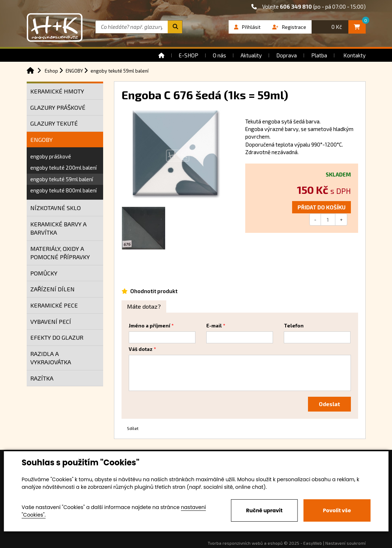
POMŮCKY (44, 273)
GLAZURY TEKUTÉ (54, 123)
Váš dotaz (141, 349)
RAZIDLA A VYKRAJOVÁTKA (51, 358)
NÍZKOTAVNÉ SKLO (56, 208)
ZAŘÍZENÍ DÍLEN (52, 289)
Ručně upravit (264, 510)
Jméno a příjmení (149, 326)
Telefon (294, 326)
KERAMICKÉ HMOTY (57, 91)
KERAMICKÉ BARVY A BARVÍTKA (58, 228)
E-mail (214, 326)
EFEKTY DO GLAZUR (57, 337)
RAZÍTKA (42, 378)
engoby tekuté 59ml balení (62, 179)
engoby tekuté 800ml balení (63, 190)
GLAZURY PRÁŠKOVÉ (58, 107)
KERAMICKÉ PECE (54, 305)
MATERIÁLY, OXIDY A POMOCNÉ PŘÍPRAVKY (60, 253)
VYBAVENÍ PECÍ (51, 321)
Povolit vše (337, 510)
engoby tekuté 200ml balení (63, 168)
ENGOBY (41, 140)
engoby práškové (51, 156)
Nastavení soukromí (345, 543)
